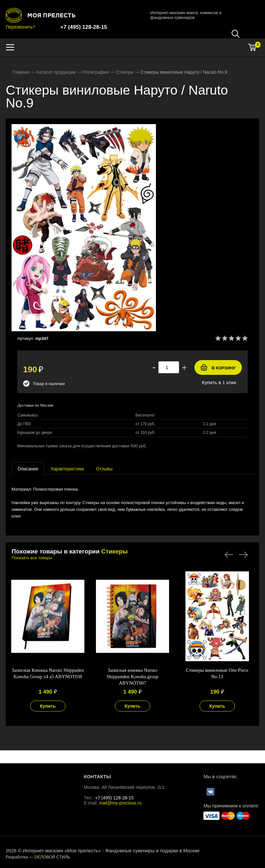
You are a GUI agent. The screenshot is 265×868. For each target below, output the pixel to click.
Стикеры (124, 72)
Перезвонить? (21, 27)
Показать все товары (32, 558)
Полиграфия (95, 72)
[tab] (28, 468)
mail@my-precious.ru (120, 803)
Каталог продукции (56, 72)
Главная (21, 72)
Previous (229, 555)
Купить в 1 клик (219, 382)
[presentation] (28, 468)
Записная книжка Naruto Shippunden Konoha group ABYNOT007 (132, 677)
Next (243, 555)
